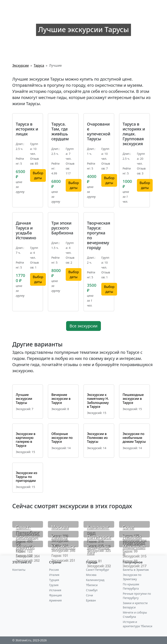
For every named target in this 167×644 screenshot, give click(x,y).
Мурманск (63, 547)
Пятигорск (99, 537)
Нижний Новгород (134, 540)
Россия (54, 570)
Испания (55, 590)
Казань (59, 537)
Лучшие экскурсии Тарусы (24, 399)
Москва (60, 527)
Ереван (91, 600)
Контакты (19, 570)
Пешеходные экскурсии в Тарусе (133, 399)
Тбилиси (92, 585)
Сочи (128, 527)
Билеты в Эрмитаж (136, 570)
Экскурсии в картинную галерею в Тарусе (26, 440)
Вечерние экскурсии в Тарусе (61, 399)
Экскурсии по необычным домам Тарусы (134, 438)
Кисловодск (27, 540)
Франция (55, 595)
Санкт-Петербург (28, 530)
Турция (54, 580)
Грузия (54, 585)
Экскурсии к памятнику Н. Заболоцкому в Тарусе (98, 401)
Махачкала (134, 550)
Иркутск (25, 547)
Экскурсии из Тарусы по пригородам (27, 477)
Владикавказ (98, 550)
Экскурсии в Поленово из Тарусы (97, 438)
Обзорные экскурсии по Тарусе (62, 438)
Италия (54, 575)
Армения (55, 600)
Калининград (98, 530)
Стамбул (92, 590)
